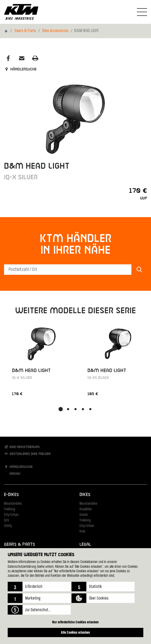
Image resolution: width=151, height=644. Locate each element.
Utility (8, 526)
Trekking (10, 509)
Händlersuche (20, 69)
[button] (39, 587)
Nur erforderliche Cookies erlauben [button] (75, 622)
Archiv (12, 474)
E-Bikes (11, 495)
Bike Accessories (55, 31)
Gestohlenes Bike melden (27, 454)
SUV (6, 520)
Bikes (85, 495)
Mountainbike (13, 504)
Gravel (84, 515)
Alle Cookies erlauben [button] (75, 632)
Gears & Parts (25, 31)
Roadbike (86, 509)
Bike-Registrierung (22, 447)
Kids (82, 532)
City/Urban (11, 515)
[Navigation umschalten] (142, 12)
